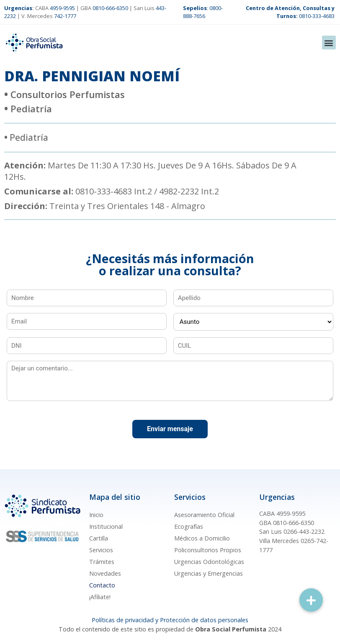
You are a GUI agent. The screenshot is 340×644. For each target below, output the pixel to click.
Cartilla (99, 538)
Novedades (105, 573)
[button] (329, 43)
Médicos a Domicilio (202, 538)
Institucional (106, 526)
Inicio (96, 515)
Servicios (101, 550)
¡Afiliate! (100, 597)
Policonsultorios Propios (208, 550)
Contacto (102, 585)
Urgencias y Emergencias (209, 573)
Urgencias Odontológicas (209, 562)
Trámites (102, 562)
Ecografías (189, 526)
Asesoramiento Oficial (204, 515)
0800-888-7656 (203, 12)
